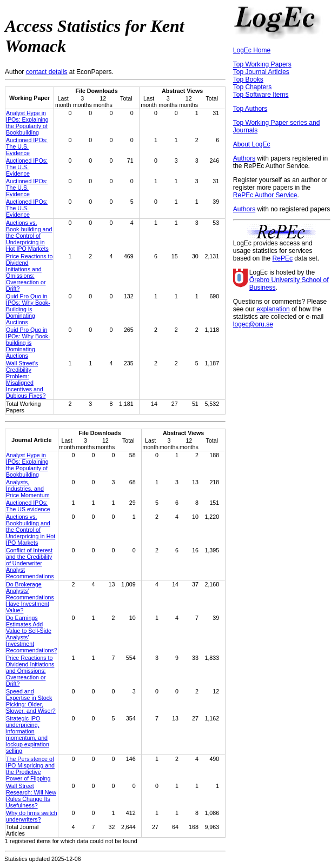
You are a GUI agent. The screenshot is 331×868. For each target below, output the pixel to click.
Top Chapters (252, 87)
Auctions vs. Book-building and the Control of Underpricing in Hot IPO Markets (29, 236)
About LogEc (252, 144)
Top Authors (250, 109)
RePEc (283, 258)
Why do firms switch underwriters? (32, 816)
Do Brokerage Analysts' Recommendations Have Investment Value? (30, 597)
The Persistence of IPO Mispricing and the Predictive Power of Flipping (30, 769)
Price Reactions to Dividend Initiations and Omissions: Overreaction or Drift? (29, 272)
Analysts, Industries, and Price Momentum (28, 489)
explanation (273, 309)
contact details (47, 72)
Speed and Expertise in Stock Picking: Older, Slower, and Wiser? (31, 701)
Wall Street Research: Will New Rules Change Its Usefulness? (31, 796)
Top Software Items (261, 95)
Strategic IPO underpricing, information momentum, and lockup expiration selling (28, 735)
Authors (244, 158)
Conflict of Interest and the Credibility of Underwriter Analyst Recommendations (30, 563)
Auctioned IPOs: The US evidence (28, 506)
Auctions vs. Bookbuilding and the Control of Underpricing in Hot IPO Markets (31, 530)
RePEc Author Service (265, 195)
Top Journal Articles (261, 72)
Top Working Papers (262, 64)
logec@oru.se (253, 324)
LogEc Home (252, 50)
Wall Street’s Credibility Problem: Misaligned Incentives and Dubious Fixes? (26, 379)
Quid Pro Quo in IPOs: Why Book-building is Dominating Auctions (28, 343)
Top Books (248, 79)
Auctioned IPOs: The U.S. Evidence (27, 146)
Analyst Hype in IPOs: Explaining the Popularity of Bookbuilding (27, 123)
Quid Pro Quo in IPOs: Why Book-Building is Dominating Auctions (28, 309)
